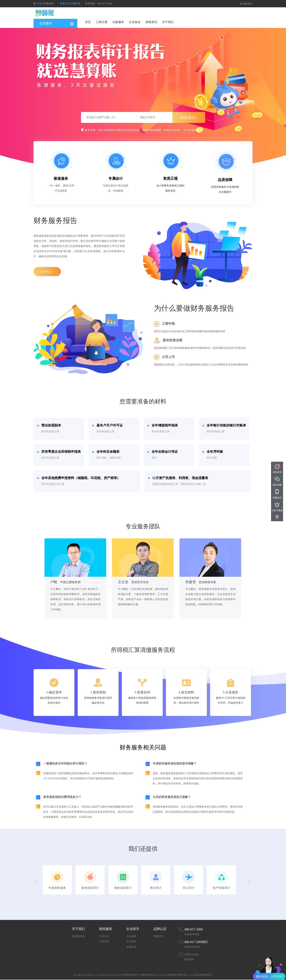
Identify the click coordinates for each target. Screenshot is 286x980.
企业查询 (131, 942)
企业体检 (131, 936)
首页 (88, 22)
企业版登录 (246, 4)
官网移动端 (78, 936)
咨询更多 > (47, 272)
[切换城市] (49, 4)
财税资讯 (151, 22)
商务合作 (159, 936)
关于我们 (168, 22)
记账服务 (118, 22)
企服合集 (131, 947)
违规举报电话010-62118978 (153, 975)
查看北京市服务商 (70, 4)
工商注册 (102, 22)
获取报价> (189, 118)
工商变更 (104, 942)
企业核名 (135, 22)
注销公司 (104, 936)
